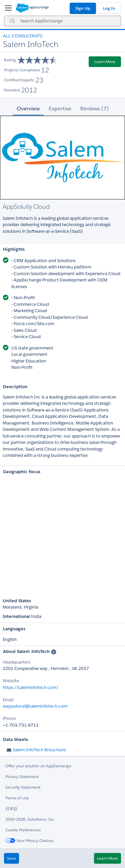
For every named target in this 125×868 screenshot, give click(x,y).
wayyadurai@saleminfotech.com (35, 706)
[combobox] (62, 21)
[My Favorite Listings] (7, 9)
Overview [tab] (28, 109)
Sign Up (83, 8)
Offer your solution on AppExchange (38, 766)
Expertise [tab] (60, 109)
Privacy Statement (22, 776)
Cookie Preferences (23, 830)
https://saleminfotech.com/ (31, 687)
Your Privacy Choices (29, 840)
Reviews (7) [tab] (94, 109)
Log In (109, 8)
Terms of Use (17, 798)
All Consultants (23, 36)
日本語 (11, 808)
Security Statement (23, 787)
